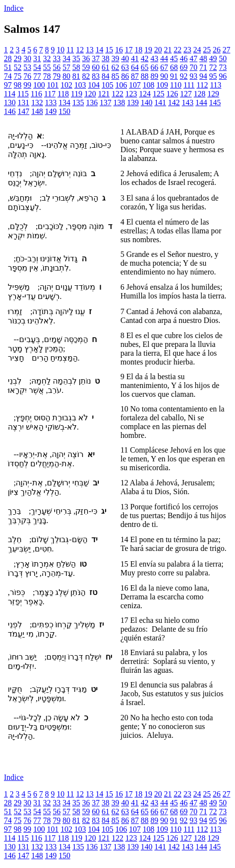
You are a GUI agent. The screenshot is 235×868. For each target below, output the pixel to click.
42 (145, 58)
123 (131, 94)
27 (226, 50)
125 (158, 94)
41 (135, 58)
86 (125, 76)
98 (18, 85)
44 (164, 58)
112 (202, 85)
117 (50, 94)
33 (57, 58)
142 (174, 103)
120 (90, 94)
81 (76, 76)
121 (104, 94)
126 (172, 94)
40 (125, 58)
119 (76, 94)
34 (66, 58)
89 (154, 76)
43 (154, 58)
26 (216, 50)
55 (47, 67)
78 (47, 76)
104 (94, 85)
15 (109, 50)
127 (186, 94)
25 (207, 50)
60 (96, 67)
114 (10, 94)
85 (115, 76)
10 (61, 50)
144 (201, 103)
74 (8, 76)
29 (18, 58)
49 (213, 58)
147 (23, 111)
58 (76, 67)
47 (193, 58)
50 (223, 58)
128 (199, 94)
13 (89, 50)
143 (188, 103)
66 (154, 67)
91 (174, 76)
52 (18, 67)
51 (8, 67)
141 (160, 103)
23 (187, 50)
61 (106, 67)
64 (135, 67)
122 (117, 94)
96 (223, 76)
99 (27, 85)
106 (121, 85)
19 (148, 50)
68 (174, 67)
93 (193, 76)
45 (174, 58)
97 (8, 85)
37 (96, 58)
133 (51, 103)
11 (70, 50)
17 (128, 50)
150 (64, 111)
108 (149, 85)
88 (145, 76)
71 (203, 67)
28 (8, 58)
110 (176, 85)
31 (37, 58)
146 (10, 111)
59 (86, 67)
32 (47, 58)
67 (164, 67)
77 (37, 76)
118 (63, 94)
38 (106, 58)
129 (213, 94)
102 (66, 85)
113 (216, 85)
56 (57, 67)
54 (37, 67)
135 (78, 103)
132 (37, 103)
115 (23, 94)
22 (177, 50)
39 (115, 58)
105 (107, 85)
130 (10, 103)
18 (138, 50)
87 (135, 76)
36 (86, 58)
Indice (14, 8)
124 (145, 94)
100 (39, 85)
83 (96, 76)
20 (158, 50)
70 (193, 67)
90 (164, 76)
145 (215, 103)
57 (66, 67)
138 (119, 103)
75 (18, 76)
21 (168, 50)
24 (197, 50)
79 (57, 76)
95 (213, 76)
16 (119, 50)
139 (133, 103)
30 (27, 58)
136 (92, 103)
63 (125, 67)
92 (184, 76)
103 (80, 85)
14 (99, 50)
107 (135, 85)
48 (203, 58)
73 (223, 67)
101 (53, 85)
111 (189, 85)
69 (184, 67)
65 (145, 67)
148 (37, 111)
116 (36, 94)
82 (86, 76)
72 (213, 67)
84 (106, 76)
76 (27, 76)
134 (64, 103)
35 (76, 58)
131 (23, 103)
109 (162, 85)
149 (51, 111)
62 (115, 67)
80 (66, 76)
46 (184, 58)
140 (147, 103)
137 (106, 103)
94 (203, 76)
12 (80, 50)
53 (27, 67)
